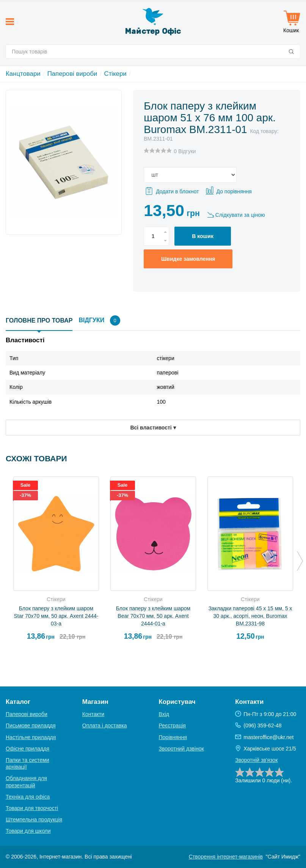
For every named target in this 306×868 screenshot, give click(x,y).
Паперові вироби (72, 74)
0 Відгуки (185, 151)
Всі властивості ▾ (153, 428)
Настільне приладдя (31, 737)
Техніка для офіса (28, 797)
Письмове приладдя (31, 725)
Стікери (115, 74)
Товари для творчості (32, 808)
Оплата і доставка (105, 725)
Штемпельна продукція (34, 819)
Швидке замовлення (188, 259)
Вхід (164, 714)
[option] (56, 562)
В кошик (203, 236)
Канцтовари (23, 74)
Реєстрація (172, 725)
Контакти (93, 714)
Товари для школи (28, 831)
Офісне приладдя (27, 749)
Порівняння (173, 737)
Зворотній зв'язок (256, 760)
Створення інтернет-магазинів (226, 857)
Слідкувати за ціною (240, 215)
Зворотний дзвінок (181, 749)
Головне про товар (39, 320)
